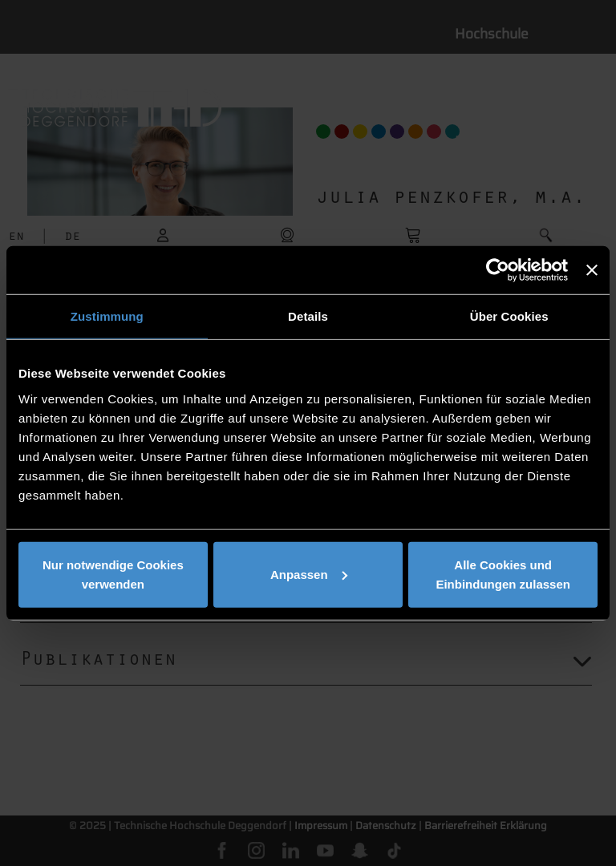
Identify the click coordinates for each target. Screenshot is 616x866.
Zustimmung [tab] (107, 316)
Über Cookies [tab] (509, 316)
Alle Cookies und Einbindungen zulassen (503, 574)
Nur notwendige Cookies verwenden (113, 574)
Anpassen (309, 574)
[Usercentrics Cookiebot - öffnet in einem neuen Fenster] (498, 270)
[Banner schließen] (592, 270)
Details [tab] (308, 316)
